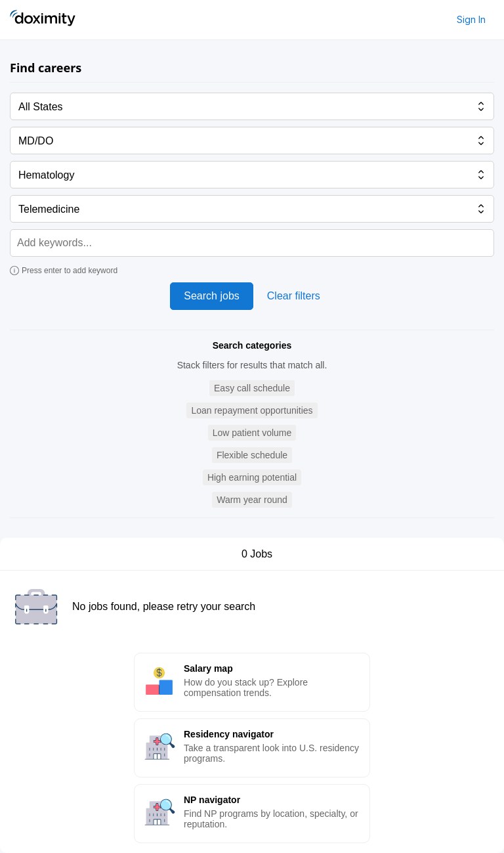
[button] (252, 388)
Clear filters (294, 296)
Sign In (471, 19)
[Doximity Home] (43, 20)
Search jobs (212, 296)
